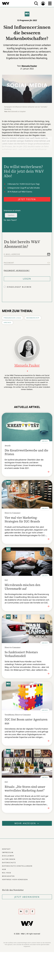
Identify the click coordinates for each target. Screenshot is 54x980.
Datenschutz (9, 863)
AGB (4, 869)
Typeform (11, 215)
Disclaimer (8, 856)
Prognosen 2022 (12, 318)
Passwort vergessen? (17, 270)
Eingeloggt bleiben (19, 287)
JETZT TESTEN (27, 199)
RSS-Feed (7, 873)
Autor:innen (9, 859)
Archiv (7, 323)
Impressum (8, 852)
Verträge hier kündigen (15, 880)
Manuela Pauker (29, 66)
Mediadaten (8, 876)
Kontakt (6, 849)
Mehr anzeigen (27, 823)
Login (27, 279)
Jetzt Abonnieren (27, 897)
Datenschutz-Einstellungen (17, 866)
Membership (33, 318)
